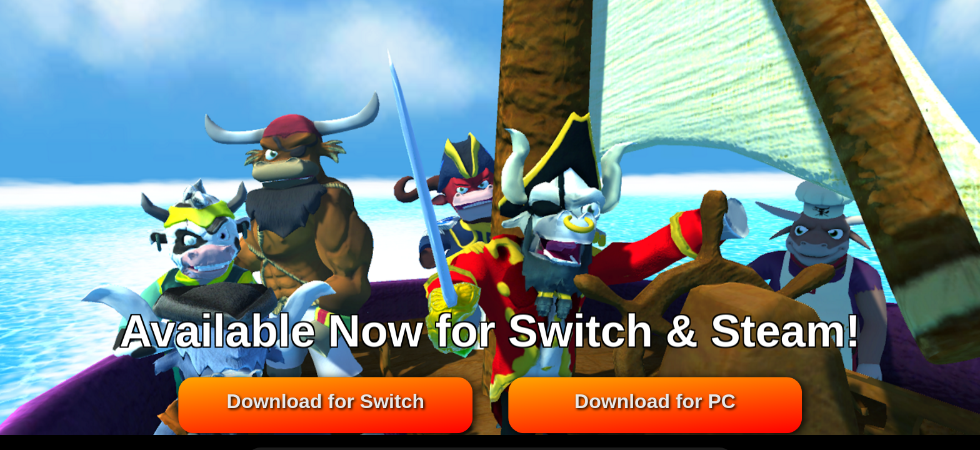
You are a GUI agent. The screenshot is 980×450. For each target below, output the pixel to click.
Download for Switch (325, 402)
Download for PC (655, 402)
